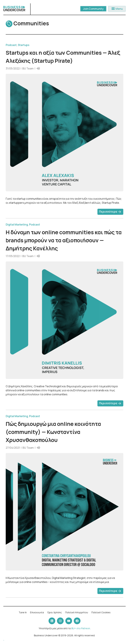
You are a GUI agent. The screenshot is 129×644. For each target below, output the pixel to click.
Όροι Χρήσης (55, 612)
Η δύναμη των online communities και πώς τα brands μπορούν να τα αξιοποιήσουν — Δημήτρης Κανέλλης (64, 240)
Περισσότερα (110, 212)
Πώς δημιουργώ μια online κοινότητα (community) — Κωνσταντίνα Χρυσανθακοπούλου (53, 432)
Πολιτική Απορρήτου (77, 612)
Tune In (23, 612)
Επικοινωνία (37, 612)
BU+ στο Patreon (81, 628)
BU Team (28, 68)
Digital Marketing (17, 225)
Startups (24, 45)
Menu (117, 9)
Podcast (11, 45)
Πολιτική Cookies (101, 612)
